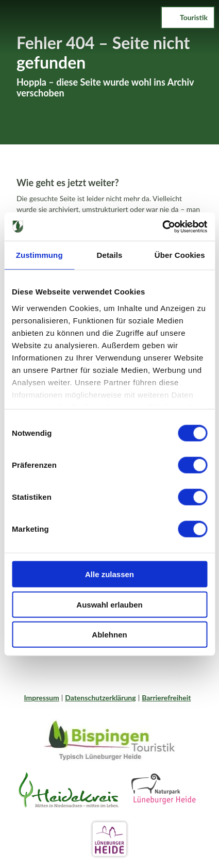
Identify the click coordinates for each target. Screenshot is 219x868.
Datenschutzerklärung (100, 698)
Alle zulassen (109, 574)
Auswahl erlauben (109, 604)
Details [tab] (110, 255)
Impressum (42, 698)
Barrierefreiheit (166, 698)
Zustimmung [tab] (39, 255)
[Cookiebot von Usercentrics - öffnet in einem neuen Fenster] (162, 226)
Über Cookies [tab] (180, 255)
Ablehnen (109, 635)
